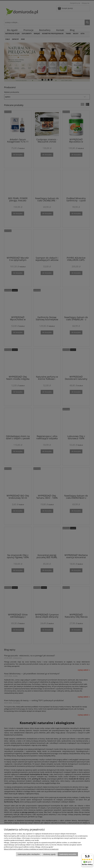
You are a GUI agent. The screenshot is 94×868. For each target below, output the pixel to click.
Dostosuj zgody (49, 854)
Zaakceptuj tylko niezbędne (29, 854)
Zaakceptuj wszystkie (68, 854)
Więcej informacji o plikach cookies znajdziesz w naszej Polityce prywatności (31, 849)
